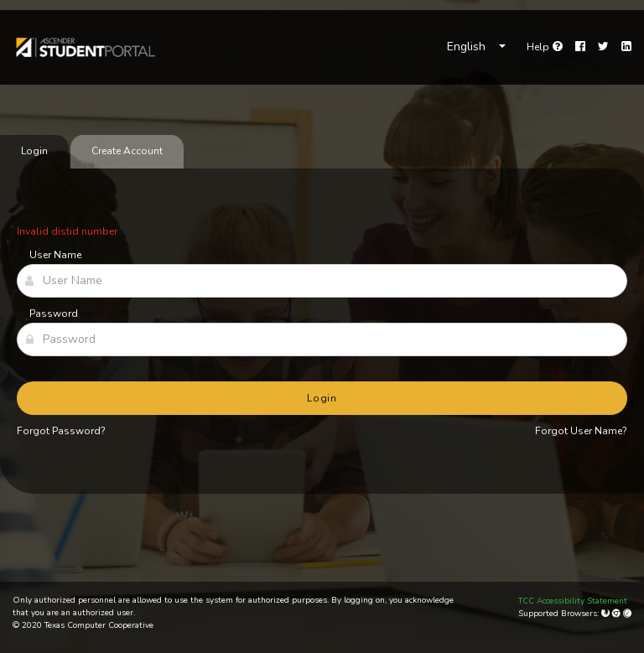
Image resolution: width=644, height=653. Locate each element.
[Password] (322, 339)
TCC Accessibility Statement (573, 601)
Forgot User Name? (581, 431)
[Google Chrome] (618, 614)
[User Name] (322, 281)
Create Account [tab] (127, 151)
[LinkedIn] (626, 47)
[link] (85, 47)
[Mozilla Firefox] (607, 614)
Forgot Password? (61, 431)
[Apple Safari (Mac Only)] (627, 614)
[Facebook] (580, 47)
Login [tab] (34, 151)
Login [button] (322, 398)
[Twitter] (603, 47)
